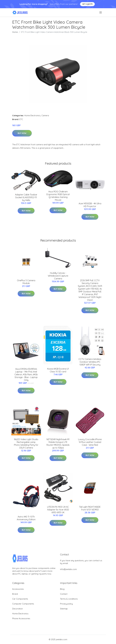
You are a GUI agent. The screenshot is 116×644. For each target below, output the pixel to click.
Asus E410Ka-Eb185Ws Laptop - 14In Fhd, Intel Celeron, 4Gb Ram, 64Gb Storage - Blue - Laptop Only (26, 374)
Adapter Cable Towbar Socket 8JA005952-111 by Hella (26, 197)
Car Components (20, 599)
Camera (45, 115)
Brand (15, 594)
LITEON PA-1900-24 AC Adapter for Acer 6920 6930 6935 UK (58, 510)
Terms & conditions (69, 599)
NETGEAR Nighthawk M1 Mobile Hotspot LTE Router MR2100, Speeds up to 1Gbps (58, 444)
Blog (62, 589)
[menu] (101, 12)
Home (15, 32)
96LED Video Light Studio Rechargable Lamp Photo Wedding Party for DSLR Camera (26, 444)
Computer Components (23, 604)
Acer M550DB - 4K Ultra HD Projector (90, 205)
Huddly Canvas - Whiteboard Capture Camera (58, 276)
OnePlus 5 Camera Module (26, 282)
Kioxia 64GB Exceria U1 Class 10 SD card (58, 370)
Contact (64, 594)
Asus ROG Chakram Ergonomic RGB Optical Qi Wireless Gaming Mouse (58, 196)
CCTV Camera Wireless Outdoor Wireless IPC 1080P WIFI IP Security (90, 362)
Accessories (18, 589)
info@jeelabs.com (68, 569)
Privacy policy (66, 604)
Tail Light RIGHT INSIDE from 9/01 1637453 (90, 508)
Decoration (17, 609)
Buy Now (22, 133)
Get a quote (87, 4)
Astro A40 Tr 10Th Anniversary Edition (26, 518)
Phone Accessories (21, 618)
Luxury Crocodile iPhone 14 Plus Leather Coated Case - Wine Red (90, 442)
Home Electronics (32, 115)
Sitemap (64, 609)
